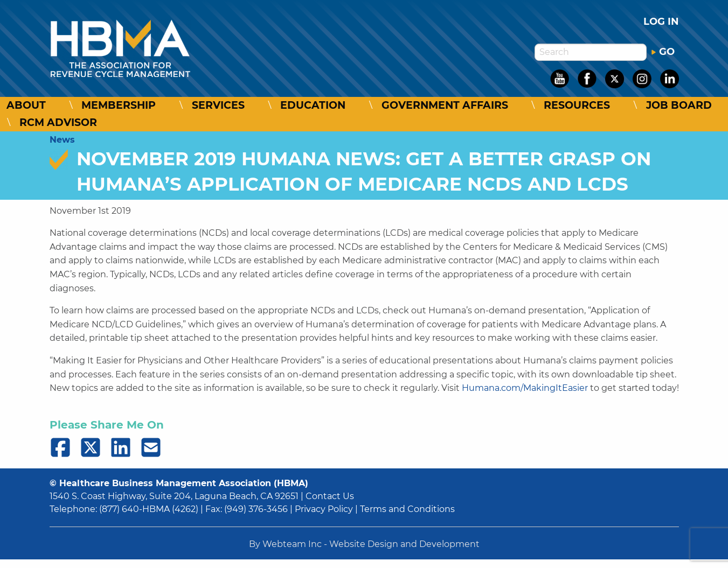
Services (218, 105)
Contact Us (330, 496)
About (26, 105)
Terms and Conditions (407, 509)
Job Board (679, 105)
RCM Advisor (58, 122)
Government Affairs (445, 105)
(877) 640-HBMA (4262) (149, 509)
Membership (119, 105)
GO (663, 52)
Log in (661, 22)
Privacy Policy (324, 509)
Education (313, 105)
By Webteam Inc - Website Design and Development (364, 544)
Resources (577, 105)
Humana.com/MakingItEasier (525, 388)
